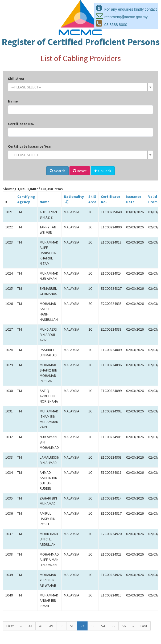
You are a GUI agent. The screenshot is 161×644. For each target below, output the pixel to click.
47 (30, 626)
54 (103, 626)
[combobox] (80, 87)
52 (82, 626)
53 (93, 626)
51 (72, 626)
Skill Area (16, 79)
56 (124, 626)
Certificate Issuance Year (30, 146)
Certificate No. (21, 124)
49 (51, 626)
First (10, 626)
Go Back (103, 171)
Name (13, 101)
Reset (80, 171)
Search (57, 171)
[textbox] (79, 87)
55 (113, 626)
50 (61, 626)
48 (41, 626)
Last (144, 626)
